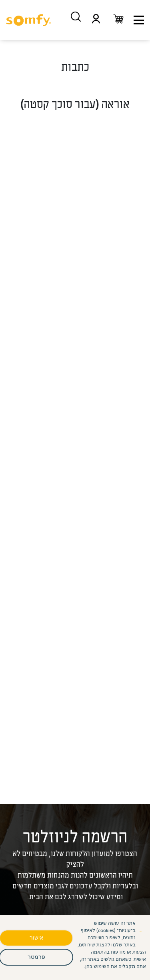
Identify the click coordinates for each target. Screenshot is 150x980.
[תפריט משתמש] (96, 20)
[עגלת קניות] (118, 20)
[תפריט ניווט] (139, 20)
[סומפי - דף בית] (29, 20)
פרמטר (36, 957)
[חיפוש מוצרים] (76, 17)
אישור (36, 937)
